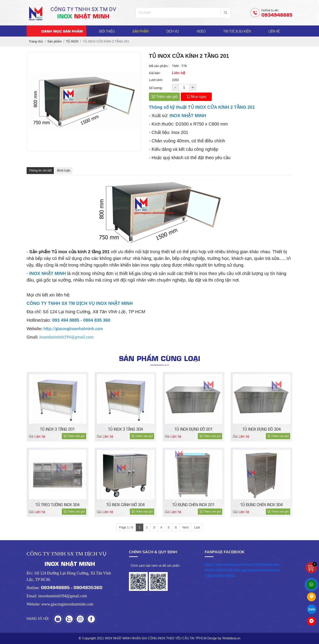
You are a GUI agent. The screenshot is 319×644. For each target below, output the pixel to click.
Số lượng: (156, 88)
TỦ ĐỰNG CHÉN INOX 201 (194, 504)
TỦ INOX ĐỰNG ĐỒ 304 (262, 429)
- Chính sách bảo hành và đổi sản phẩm (154, 565)
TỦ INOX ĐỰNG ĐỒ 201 (194, 429)
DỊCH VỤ (173, 31)
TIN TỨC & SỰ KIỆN (237, 31)
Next (186, 527)
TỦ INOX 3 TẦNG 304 (125, 429)
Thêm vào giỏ (164, 97)
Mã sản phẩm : (159, 66)
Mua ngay (196, 97)
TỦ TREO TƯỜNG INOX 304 (57, 504)
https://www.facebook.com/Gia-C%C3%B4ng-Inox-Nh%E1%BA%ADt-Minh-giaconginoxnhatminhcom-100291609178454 (243, 570)
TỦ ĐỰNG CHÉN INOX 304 (262, 504)
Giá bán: (155, 73)
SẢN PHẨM (141, 31)
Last (197, 527)
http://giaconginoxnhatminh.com (73, 329)
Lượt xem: (156, 80)
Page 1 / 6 (126, 527)
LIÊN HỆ (274, 31)
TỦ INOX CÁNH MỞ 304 (125, 504)
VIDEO (201, 31)
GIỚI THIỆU (107, 31)
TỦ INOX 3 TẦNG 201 (57, 429)
